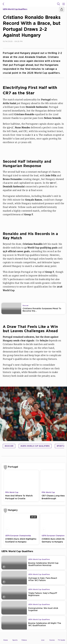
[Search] (59, 4)
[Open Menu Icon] (64, 4)
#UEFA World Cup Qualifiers (35, 446)
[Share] (62, 9)
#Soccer (9, 446)
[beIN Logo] (33, 4)
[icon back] (3, 4)
